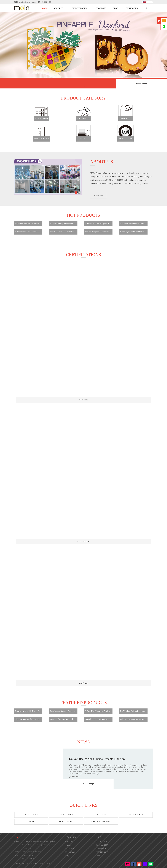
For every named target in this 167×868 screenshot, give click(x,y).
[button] (138, 84)
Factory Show (70, 849)
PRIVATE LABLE (79, 8)
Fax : (16, 859)
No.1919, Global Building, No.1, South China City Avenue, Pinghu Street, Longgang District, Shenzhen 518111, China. (39, 845)
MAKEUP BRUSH (103, 852)
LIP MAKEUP (101, 849)
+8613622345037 (47, 2)
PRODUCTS (101, 8)
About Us (58, 8)
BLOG (116, 8)
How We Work (70, 852)
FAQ (67, 856)
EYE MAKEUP (102, 841)
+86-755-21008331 (28, 859)
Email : (16, 852)
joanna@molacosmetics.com (27, 2)
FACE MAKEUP (102, 845)
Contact (18, 837)
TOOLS (99, 856)
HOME (44, 8)
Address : (17, 841)
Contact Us (132, 8)
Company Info (70, 841)
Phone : (16, 855)
